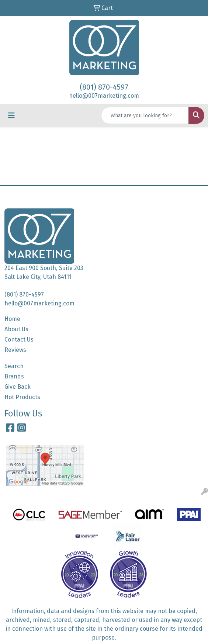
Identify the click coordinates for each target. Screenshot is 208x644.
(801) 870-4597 (104, 87)
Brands (14, 376)
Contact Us (19, 340)
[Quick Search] (145, 115)
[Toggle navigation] (11, 115)
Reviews (15, 350)
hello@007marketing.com (104, 96)
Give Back (18, 387)
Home (12, 319)
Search (14, 366)
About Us (16, 329)
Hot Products (22, 397)
